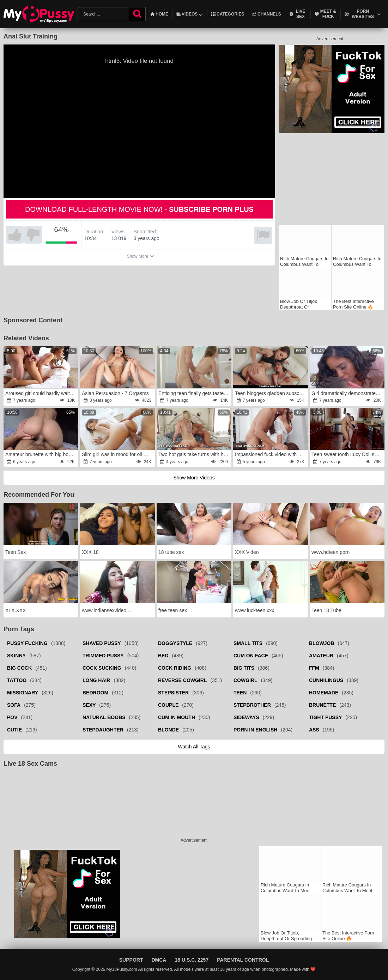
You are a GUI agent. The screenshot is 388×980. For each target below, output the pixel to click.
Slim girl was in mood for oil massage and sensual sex (118, 454)
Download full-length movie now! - (139, 209)
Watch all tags (194, 747)
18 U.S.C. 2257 (192, 960)
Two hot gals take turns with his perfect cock (195, 454)
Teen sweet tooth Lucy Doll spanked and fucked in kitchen (348, 454)
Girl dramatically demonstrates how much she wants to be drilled (348, 393)
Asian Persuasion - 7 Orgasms (115, 393)
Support (131, 960)
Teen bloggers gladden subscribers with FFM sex (271, 393)
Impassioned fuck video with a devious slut (271, 454)
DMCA (159, 960)
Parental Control (243, 960)
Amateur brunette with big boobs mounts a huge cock (41, 454)
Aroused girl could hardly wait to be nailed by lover (41, 393)
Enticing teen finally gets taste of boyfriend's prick (195, 393)
